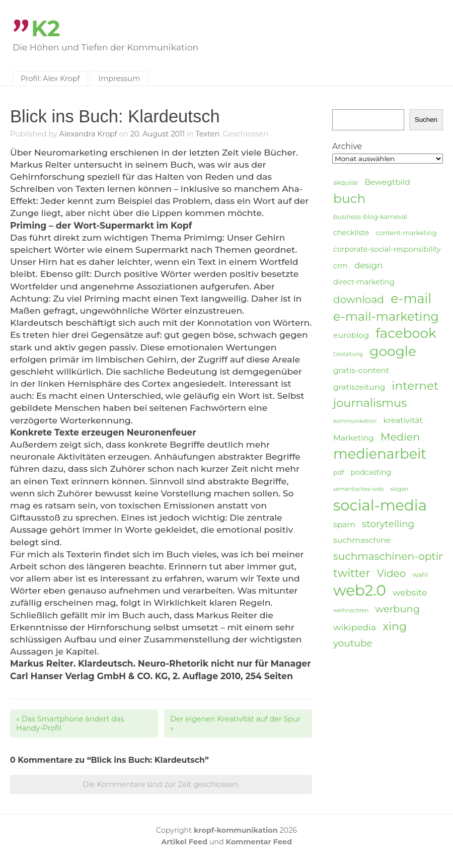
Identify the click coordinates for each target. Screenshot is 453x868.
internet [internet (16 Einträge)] (415, 386)
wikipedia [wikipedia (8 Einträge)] (355, 627)
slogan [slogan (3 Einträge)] (400, 489)
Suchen (426, 120)
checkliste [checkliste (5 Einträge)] (351, 233)
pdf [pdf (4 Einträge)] (338, 473)
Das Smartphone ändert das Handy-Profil (70, 724)
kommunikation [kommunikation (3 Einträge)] (355, 421)
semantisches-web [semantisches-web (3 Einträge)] (358, 489)
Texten (207, 134)
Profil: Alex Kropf (50, 79)
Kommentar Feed (259, 842)
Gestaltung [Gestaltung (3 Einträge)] (348, 354)
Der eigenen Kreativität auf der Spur (236, 724)
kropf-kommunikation (236, 830)
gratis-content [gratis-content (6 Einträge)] (361, 370)
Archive (347, 146)
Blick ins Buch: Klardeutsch (115, 116)
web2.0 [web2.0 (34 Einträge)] (360, 591)
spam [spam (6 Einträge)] (344, 524)
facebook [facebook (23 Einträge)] (406, 334)
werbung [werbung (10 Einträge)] (397, 609)
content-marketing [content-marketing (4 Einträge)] (406, 233)
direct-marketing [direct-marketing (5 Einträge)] (364, 282)
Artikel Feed (184, 842)
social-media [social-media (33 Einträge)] (380, 505)
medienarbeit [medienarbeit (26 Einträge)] (380, 454)
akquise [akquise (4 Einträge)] (346, 183)
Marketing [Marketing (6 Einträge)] (354, 438)
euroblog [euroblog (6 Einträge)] (351, 335)
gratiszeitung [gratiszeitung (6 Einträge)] (359, 387)
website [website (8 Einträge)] (410, 592)
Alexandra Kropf (88, 134)
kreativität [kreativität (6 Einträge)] (403, 420)
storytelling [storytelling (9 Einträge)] (388, 524)
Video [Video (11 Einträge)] (392, 573)
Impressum (120, 79)
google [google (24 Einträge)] (393, 351)
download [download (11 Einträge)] (359, 299)
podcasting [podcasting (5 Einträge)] (371, 472)
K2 (46, 28)
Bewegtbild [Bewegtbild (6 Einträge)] (387, 182)
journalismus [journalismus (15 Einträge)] (370, 403)
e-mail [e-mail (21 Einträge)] (411, 298)
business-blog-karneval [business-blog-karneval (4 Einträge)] (370, 217)
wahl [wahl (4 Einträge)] (420, 575)
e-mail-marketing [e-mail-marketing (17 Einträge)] (386, 316)
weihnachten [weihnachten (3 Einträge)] (351, 610)
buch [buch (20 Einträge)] (349, 198)
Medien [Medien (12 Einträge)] (400, 437)
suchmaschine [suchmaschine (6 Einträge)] (362, 540)
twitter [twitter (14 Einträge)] (352, 573)
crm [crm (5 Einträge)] (341, 266)
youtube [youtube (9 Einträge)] (353, 643)
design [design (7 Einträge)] (368, 265)
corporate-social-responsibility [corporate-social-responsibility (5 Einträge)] (387, 249)
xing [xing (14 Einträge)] (395, 627)
